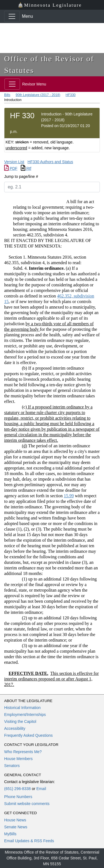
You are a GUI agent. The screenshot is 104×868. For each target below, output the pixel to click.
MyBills (10, 834)
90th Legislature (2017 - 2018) (38, 95)
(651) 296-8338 (17, 789)
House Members (18, 759)
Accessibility (15, 728)
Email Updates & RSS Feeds (29, 841)
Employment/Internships (25, 715)
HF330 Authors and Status (50, 162)
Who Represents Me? (23, 752)
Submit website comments (27, 804)
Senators (12, 766)
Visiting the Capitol (20, 721)
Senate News (16, 827)
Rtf (26, 168)
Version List (14, 162)
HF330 (70, 95)
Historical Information (22, 708)
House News (15, 820)
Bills (7, 95)
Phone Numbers (18, 797)
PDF (11, 168)
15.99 (69, 496)
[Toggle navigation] (12, 16)
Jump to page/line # (21, 176)
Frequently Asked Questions (28, 735)
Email (41, 789)
